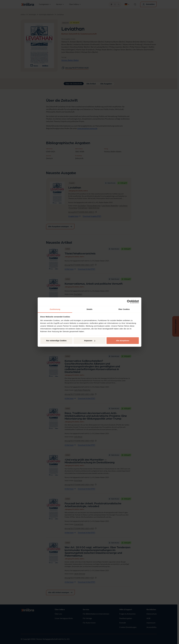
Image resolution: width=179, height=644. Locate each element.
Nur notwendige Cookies (56, 341)
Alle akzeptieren (123, 341)
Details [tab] (89, 309)
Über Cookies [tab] (124, 309)
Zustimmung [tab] (55, 309)
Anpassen (90, 341)
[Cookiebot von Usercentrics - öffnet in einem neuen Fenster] (129, 302)
